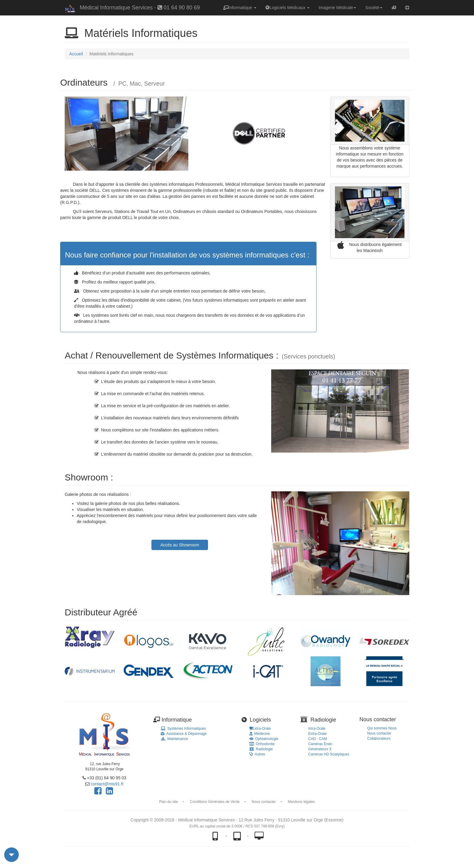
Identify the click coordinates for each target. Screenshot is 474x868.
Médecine (260, 734)
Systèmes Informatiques (183, 729)
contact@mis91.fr (107, 784)
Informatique (240, 8)
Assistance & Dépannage (184, 734)
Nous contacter (379, 733)
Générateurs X (320, 749)
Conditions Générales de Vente (215, 802)
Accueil (76, 54)
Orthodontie (262, 744)
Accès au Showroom (180, 545)
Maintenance (174, 739)
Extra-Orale (260, 729)
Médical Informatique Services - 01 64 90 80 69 (140, 8)
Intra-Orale (317, 729)
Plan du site (169, 802)
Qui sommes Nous (382, 728)
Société (374, 8)
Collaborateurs (379, 739)
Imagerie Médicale (337, 8)
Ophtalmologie (264, 739)
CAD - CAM (318, 739)
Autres (257, 754)
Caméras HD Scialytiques (329, 754)
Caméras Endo (320, 744)
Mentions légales (301, 802)
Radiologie (261, 749)
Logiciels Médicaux (287, 8)
